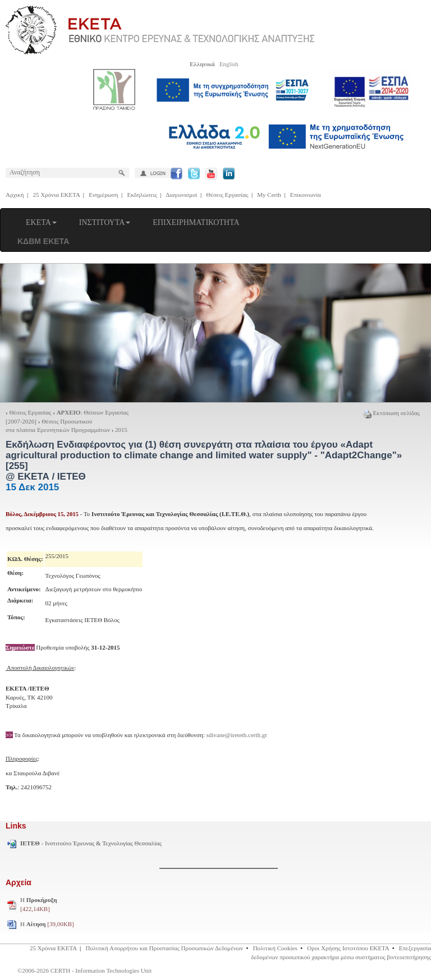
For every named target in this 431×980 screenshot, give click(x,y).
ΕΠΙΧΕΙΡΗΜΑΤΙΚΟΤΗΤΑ (196, 222)
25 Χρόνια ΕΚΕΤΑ (57, 195)
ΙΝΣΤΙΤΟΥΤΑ (105, 222)
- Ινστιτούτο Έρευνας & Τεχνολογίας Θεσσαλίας (91, 843)
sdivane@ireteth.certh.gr (237, 735)
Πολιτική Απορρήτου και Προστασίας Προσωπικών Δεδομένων (165, 948)
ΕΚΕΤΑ (41, 222)
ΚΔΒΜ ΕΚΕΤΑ (43, 241)
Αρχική (15, 195)
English (229, 64)
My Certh (269, 195)
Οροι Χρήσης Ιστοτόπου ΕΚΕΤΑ (348, 948)
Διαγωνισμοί (181, 195)
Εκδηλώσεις (142, 195)
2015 (121, 430)
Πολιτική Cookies (275, 948)
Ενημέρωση (103, 195)
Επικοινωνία (306, 195)
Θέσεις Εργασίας (227, 195)
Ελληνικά (202, 64)
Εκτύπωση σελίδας (392, 413)
